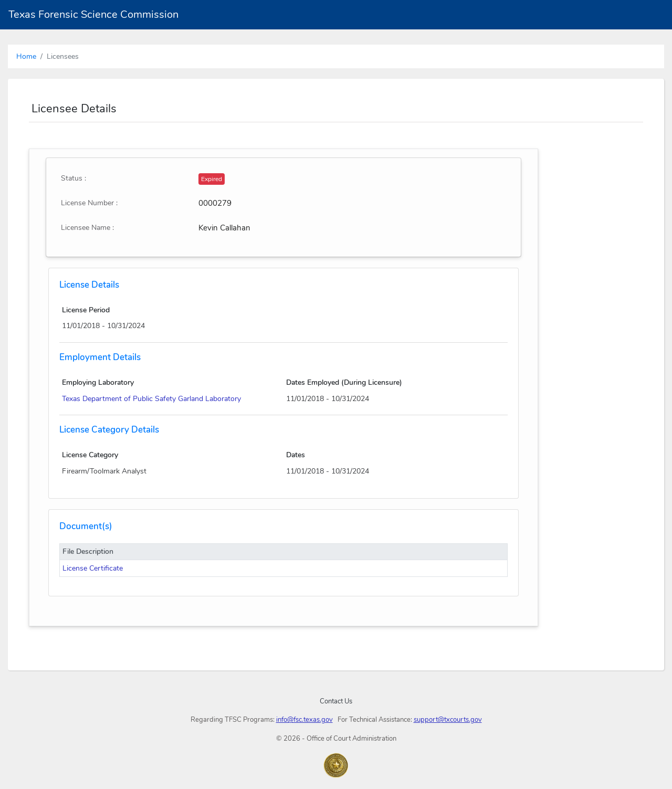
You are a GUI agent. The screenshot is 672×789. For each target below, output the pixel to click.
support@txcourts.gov (448, 720)
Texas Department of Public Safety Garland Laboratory (151, 399)
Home (26, 56)
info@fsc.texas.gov (304, 720)
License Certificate (93, 568)
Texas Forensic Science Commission (93, 14)
